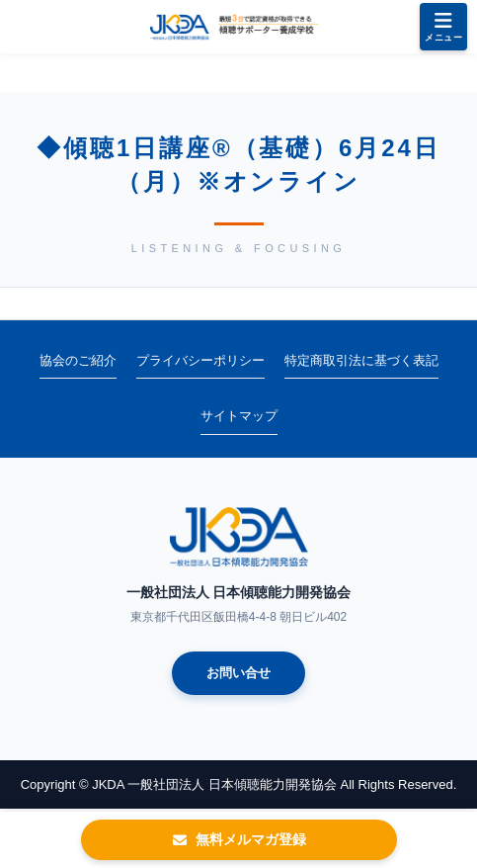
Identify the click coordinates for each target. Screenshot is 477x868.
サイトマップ (239, 416)
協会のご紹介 (78, 360)
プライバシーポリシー (200, 360)
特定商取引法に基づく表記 (361, 360)
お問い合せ (238, 673)
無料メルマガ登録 (239, 839)
